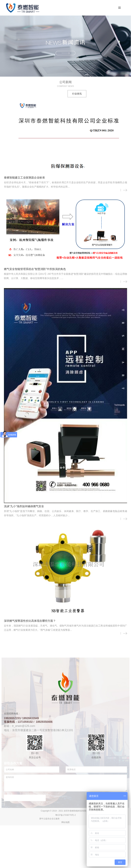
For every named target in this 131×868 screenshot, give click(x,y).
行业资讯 (77, 94)
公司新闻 (54, 94)
